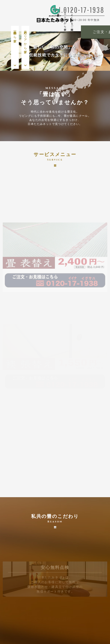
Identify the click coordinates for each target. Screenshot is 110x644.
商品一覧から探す (15, 35)
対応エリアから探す (25, 40)
